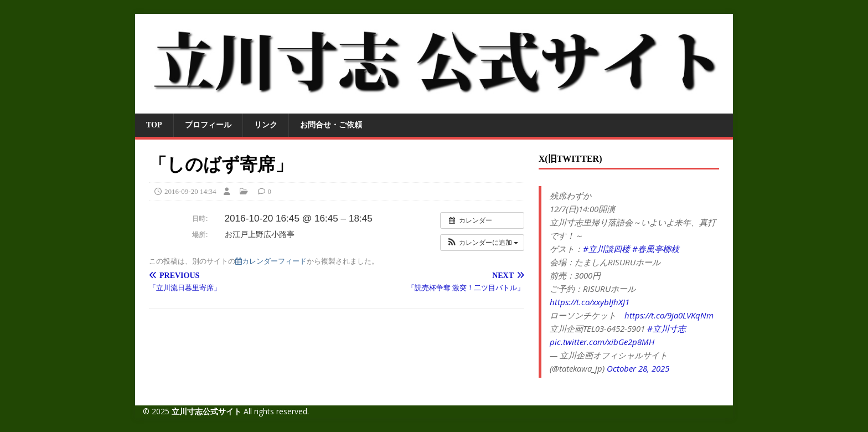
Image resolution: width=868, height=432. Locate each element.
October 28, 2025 (638, 368)
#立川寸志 (666, 328)
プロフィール (208, 125)
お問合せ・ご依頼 (331, 125)
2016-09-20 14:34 (190, 191)
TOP (154, 125)
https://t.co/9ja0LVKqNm (669, 315)
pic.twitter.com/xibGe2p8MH (602, 342)
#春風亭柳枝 (656, 249)
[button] (482, 243)
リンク (266, 125)
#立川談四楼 (606, 249)
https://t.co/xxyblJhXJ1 (590, 302)
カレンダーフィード (271, 261)
